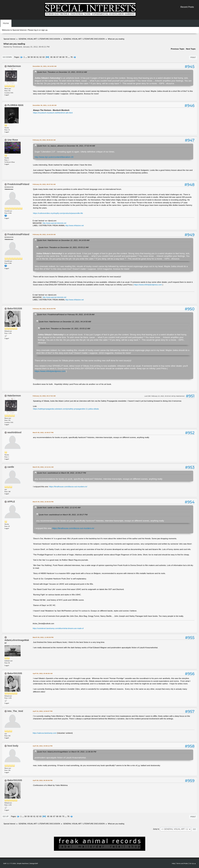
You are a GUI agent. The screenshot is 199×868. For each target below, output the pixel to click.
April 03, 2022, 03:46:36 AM (43, 673)
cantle (11, 467)
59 (32, 57)
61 (38, 57)
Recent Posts (187, 7)
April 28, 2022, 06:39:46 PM (43, 780)
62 (41, 57)
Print (193, 57)
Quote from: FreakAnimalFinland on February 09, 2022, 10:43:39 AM (66, 314)
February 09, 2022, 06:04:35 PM (44, 309)
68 (60, 57)
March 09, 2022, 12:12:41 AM (43, 467)
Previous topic (178, 49)
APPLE (11, 502)
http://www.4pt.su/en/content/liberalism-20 (54, 157)
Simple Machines (23, 863)
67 (57, 57)
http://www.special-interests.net (54, 223)
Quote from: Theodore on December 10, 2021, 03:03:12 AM (62, 72)
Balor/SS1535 (15, 309)
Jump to (156, 829)
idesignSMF (34, 863)
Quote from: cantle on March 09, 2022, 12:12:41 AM (59, 507)
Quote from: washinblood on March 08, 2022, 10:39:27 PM (61, 473)
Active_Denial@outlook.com (43, 624)
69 (63, 57)
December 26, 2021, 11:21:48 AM (45, 105)
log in (36, 30)
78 (71, 57)
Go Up (6, 816)
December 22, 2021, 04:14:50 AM (45, 66)
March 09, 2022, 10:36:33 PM (43, 502)
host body (13, 746)
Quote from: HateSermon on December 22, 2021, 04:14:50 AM (63, 240)
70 (66, 57)
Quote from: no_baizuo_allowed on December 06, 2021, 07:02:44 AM (66, 146)
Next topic (191, 49)
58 (29, 57)
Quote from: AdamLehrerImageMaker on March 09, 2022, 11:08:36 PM (67, 752)
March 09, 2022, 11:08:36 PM (43, 637)
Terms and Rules (182, 863)
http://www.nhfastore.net (75, 225)
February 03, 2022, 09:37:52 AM (44, 184)
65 (51, 57)
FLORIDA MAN (15, 105)
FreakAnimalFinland (18, 184)
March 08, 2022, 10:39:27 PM (43, 432)
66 (54, 57)
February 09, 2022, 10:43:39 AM (44, 234)
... (26, 57)
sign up (44, 30)
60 (35, 57)
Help (173, 863)
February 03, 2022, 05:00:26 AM (44, 140)
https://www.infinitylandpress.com (148, 285)
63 (44, 57)
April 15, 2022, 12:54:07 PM (43, 711)
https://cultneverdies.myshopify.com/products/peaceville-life (58, 213)
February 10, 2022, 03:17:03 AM (44, 396)
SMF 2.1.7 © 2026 (9, 863)
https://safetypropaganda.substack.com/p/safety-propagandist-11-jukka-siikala (66, 409)
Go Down (7, 57)
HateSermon (14, 66)
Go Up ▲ (193, 863)
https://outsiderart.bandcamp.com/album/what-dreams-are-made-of (58, 628)
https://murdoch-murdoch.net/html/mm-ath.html (53, 113)
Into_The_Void (15, 711)
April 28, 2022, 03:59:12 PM (43, 746)
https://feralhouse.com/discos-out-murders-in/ (68, 487)
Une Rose (13, 140)
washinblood (14, 432)
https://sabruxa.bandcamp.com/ (45, 733)
